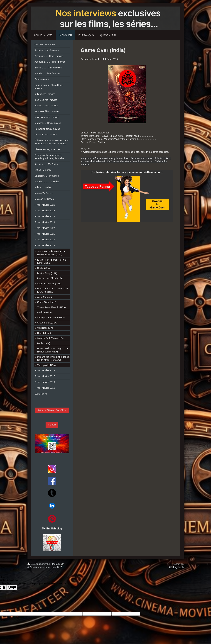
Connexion (178, 564)
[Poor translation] (12, 588)
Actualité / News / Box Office (52, 410)
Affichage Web (176, 567)
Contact (52, 425)
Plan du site (58, 564)
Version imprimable (39, 564)
